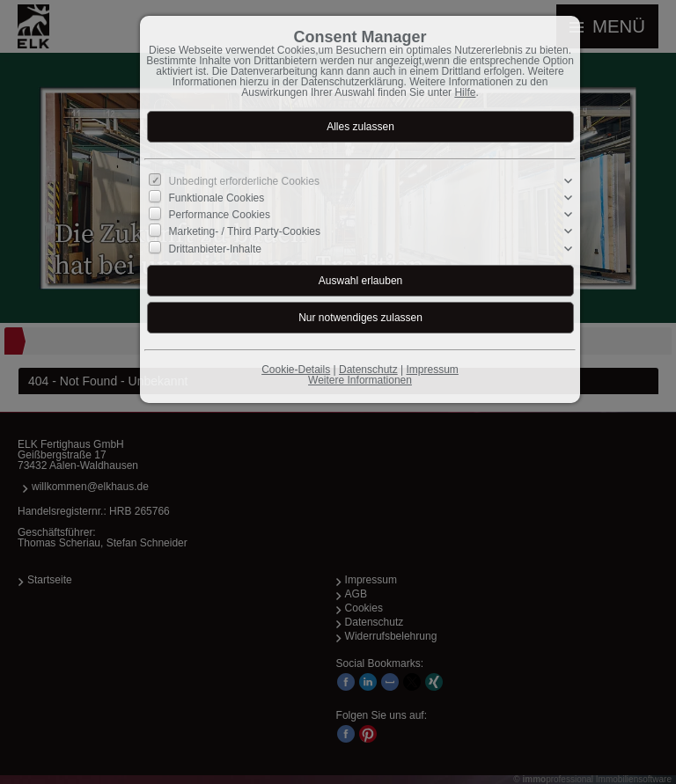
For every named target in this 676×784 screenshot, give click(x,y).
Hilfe (465, 92)
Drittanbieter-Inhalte (215, 248)
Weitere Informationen (360, 380)
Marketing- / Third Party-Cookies (245, 231)
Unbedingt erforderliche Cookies (244, 181)
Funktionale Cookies (217, 198)
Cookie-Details (296, 370)
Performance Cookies (220, 215)
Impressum (432, 370)
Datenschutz (368, 370)
